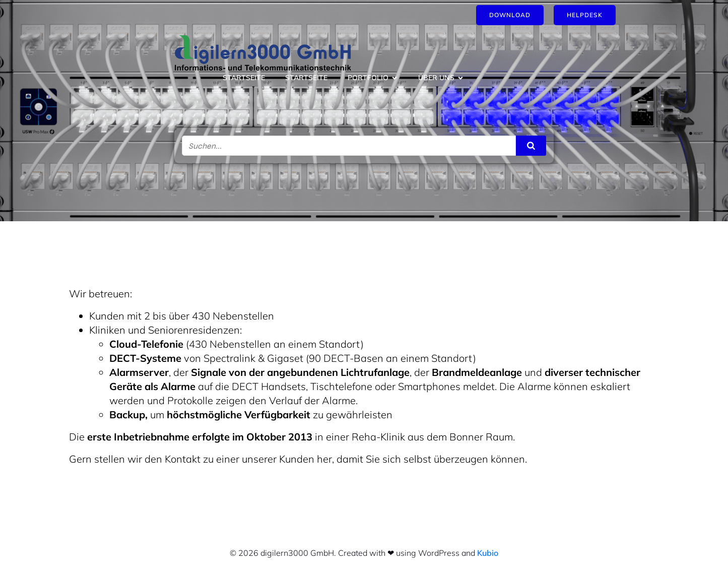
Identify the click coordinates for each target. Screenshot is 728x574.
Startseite (244, 78)
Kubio (488, 553)
